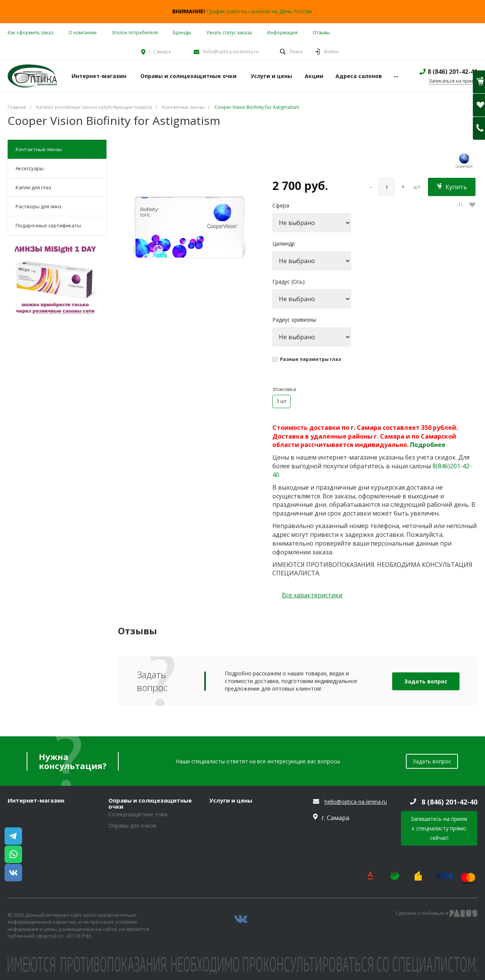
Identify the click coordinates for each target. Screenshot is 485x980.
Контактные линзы (39, 149)
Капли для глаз (33, 187)
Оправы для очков (132, 826)
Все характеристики (312, 595)
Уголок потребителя (135, 33)
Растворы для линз (39, 206)
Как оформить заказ (30, 33)
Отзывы (321, 33)
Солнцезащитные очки (138, 814)
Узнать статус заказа (229, 33)
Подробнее (428, 445)
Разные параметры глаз (310, 359)
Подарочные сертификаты (48, 225)
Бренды (182, 33)
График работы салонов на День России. (260, 11)
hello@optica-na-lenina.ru (231, 52)
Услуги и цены (231, 801)
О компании (83, 33)
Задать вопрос (426, 681)
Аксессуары (30, 168)
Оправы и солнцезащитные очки (150, 804)
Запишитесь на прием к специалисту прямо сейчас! (439, 828)
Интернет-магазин (36, 801)
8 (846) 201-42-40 (452, 72)
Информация (282, 33)
